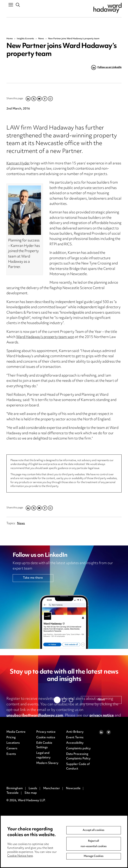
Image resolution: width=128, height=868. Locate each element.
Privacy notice (46, 813)
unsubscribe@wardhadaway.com (35, 716)
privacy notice (102, 716)
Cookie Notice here (20, 856)
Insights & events (25, 39)
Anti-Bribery (75, 813)
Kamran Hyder (18, 164)
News (41, 39)
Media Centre (16, 813)
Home (10, 39)
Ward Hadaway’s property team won (45, 337)
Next (101, 781)
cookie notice (18, 721)
